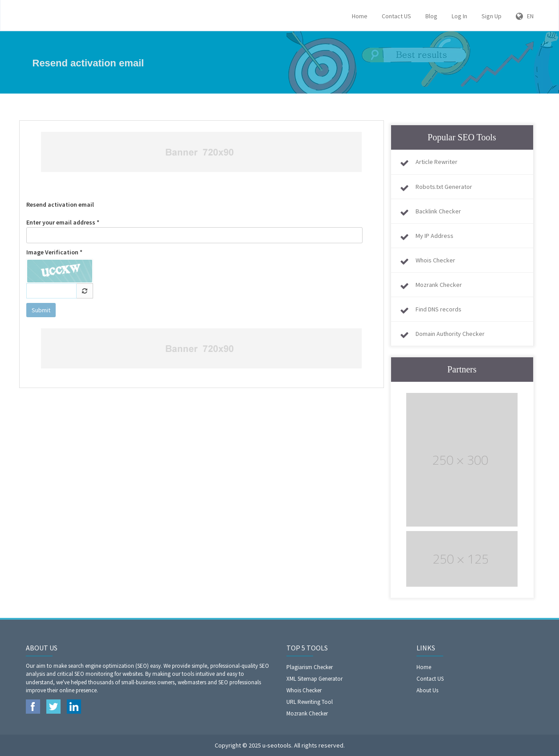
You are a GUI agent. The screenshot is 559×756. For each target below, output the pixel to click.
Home (360, 16)
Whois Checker (435, 260)
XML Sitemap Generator (314, 679)
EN (525, 16)
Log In (459, 16)
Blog (431, 16)
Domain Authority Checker (450, 334)
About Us (427, 690)
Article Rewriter (437, 162)
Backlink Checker (438, 211)
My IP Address (435, 236)
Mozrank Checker (439, 285)
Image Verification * (54, 252)
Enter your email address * (195, 231)
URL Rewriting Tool (310, 702)
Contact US (396, 16)
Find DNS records (439, 309)
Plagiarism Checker (310, 667)
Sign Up (492, 16)
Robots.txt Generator (444, 187)
